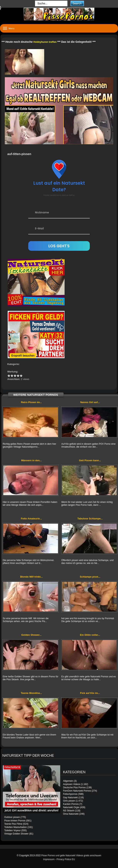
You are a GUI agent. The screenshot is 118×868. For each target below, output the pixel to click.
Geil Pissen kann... (90, 460)
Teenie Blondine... (31, 693)
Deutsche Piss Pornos (74, 787)
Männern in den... (31, 460)
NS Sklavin (69, 811)
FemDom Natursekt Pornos (77, 791)
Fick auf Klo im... (90, 693)
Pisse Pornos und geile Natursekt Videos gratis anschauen (71, 855)
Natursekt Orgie (71, 807)
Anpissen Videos (72, 784)
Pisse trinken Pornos (15, 821)
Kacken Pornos (71, 804)
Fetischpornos (70, 794)
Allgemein (68, 781)
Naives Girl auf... (90, 402)
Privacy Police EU (66, 859)
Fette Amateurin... (31, 519)
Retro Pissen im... (31, 402)
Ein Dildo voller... (90, 635)
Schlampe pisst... (90, 577)
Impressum (49, 859)
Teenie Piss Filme (13, 824)
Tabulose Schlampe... (90, 519)
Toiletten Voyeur (12, 830)
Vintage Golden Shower (16, 834)
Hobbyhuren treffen (45, 42)
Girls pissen (69, 801)
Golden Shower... (31, 635)
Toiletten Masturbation (15, 827)
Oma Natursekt (71, 814)
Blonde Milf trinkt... (31, 577)
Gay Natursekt (70, 798)
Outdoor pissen (12, 817)
